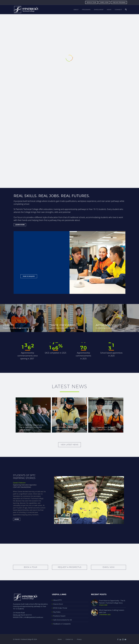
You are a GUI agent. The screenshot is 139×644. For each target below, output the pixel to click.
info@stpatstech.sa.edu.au (34, 617)
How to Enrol (58, 604)
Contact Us (69, 639)
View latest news (69, 445)
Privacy (79, 639)
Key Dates (57, 612)
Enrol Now (109, 567)
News (109, 10)
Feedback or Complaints (62, 624)
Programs (86, 10)
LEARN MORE (20, 225)
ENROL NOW (104, 2)
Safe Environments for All (63, 620)
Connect (118, 10)
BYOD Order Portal (60, 608)
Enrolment (99, 10)
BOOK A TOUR (91, 2)
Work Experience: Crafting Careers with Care (112, 611)
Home (60, 639)
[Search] (126, 10)
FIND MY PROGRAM (119, 2)
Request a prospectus (70, 567)
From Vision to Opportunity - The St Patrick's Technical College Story (112, 602)
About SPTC (58, 600)
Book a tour (31, 567)
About (76, 10)
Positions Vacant (59, 616)
